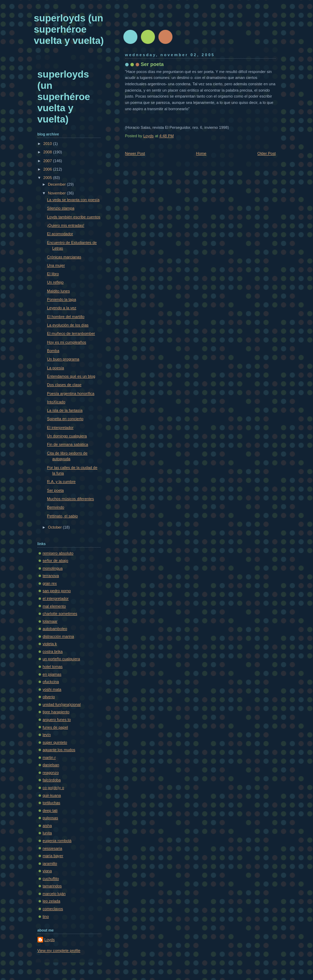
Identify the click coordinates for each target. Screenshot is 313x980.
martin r (49, 757)
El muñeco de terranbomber (71, 333)
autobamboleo (55, 629)
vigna (47, 871)
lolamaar (50, 621)
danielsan (51, 765)
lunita (47, 833)
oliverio (49, 697)
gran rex (50, 583)
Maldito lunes (58, 291)
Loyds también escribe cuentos (74, 217)
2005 (48, 178)
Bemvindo (56, 507)
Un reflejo (55, 282)
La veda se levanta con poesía (73, 200)
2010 (48, 144)
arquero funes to (57, 720)
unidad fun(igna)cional (62, 704)
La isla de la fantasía (65, 410)
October (55, 527)
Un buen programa (63, 359)
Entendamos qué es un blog (71, 376)
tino (46, 916)
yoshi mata (52, 689)
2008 (48, 152)
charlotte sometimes (60, 614)
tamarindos (52, 886)
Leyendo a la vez (62, 308)
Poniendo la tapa (62, 299)
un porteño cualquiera (62, 659)
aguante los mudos (59, 750)
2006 (48, 169)
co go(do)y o (53, 788)
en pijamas (52, 674)
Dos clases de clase (64, 385)
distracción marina (59, 636)
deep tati (50, 810)
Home (201, 153)
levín (47, 735)
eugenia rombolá (57, 841)
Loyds (50, 940)
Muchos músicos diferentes (70, 499)
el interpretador (56, 598)
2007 (48, 161)
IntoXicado (56, 402)
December (57, 184)
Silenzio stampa (61, 208)
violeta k (50, 644)
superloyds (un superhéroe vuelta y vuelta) (69, 29)
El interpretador (60, 428)
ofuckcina (51, 682)
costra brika (53, 651)
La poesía (56, 368)
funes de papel (55, 727)
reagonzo (51, 773)
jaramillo (50, 863)
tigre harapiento (56, 712)
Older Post (266, 153)
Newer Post (135, 153)
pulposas (50, 818)
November (57, 193)
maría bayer (53, 856)
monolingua (53, 568)
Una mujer (56, 265)
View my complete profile (59, 951)
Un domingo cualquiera (67, 436)
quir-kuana (52, 795)
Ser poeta (55, 490)
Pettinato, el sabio (62, 516)
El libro (53, 274)
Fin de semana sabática (67, 444)
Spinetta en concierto (65, 419)
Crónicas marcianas (64, 257)
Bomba (53, 351)
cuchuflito (51, 879)
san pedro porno (57, 591)
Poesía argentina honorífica (71, 393)
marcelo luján (54, 894)
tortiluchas (52, 803)
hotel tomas (53, 667)
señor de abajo (56, 561)
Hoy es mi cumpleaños (67, 342)
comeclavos (53, 909)
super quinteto (55, 742)
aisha (47, 826)
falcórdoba (52, 780)
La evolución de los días (68, 325)
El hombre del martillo (66, 317)
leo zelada (52, 901)
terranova (51, 576)
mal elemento (54, 606)
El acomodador (60, 234)
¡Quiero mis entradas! (66, 225)
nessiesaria (53, 848)
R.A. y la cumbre (61, 482)
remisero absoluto (58, 553)
